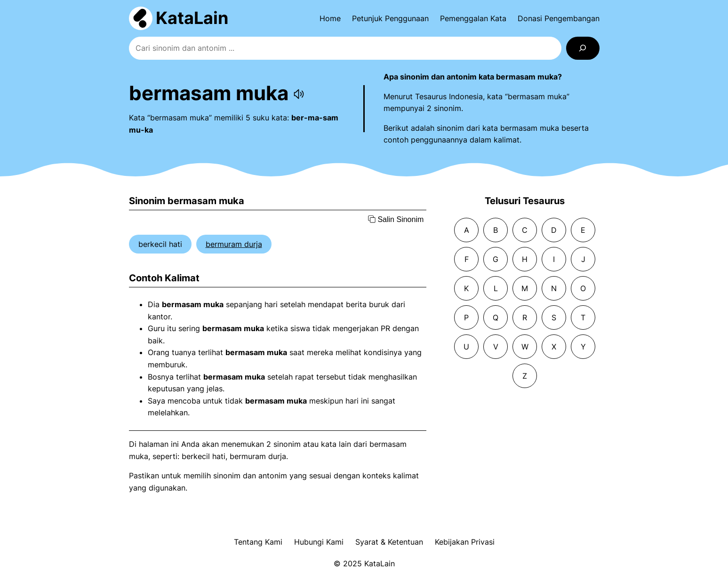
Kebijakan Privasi (465, 542)
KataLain (192, 18)
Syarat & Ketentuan (389, 542)
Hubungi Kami (319, 542)
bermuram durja (234, 244)
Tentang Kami (258, 542)
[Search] (583, 48)
